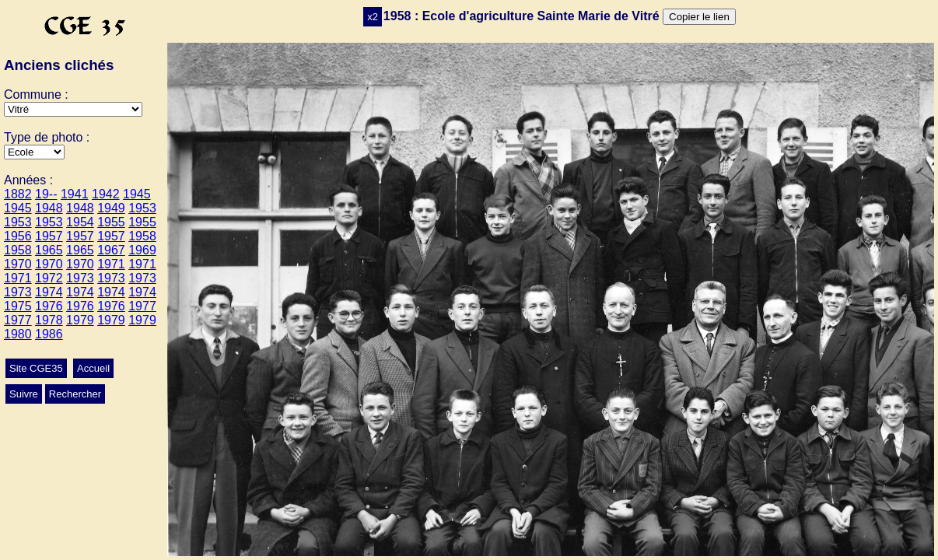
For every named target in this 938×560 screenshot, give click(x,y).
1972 (49, 278)
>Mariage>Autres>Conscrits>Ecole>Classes (34, 152)
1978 (49, 320)
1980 (18, 334)
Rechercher (75, 394)
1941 (75, 194)
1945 (137, 194)
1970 (18, 264)
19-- (46, 194)
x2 (373, 17)
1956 (18, 236)
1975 (18, 306)
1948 (49, 208)
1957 (49, 236)
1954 (80, 222)
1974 (49, 292)
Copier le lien (699, 17)
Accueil (93, 368)
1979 (80, 320)
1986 (49, 334)
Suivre (24, 394)
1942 (106, 194)
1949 (111, 208)
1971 (111, 264)
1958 (142, 236)
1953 (142, 208)
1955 (111, 222)
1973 (80, 278)
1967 (111, 250)
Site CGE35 (36, 368)
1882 (18, 194)
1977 (142, 306)
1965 (49, 250)
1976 (49, 306)
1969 (142, 250)
